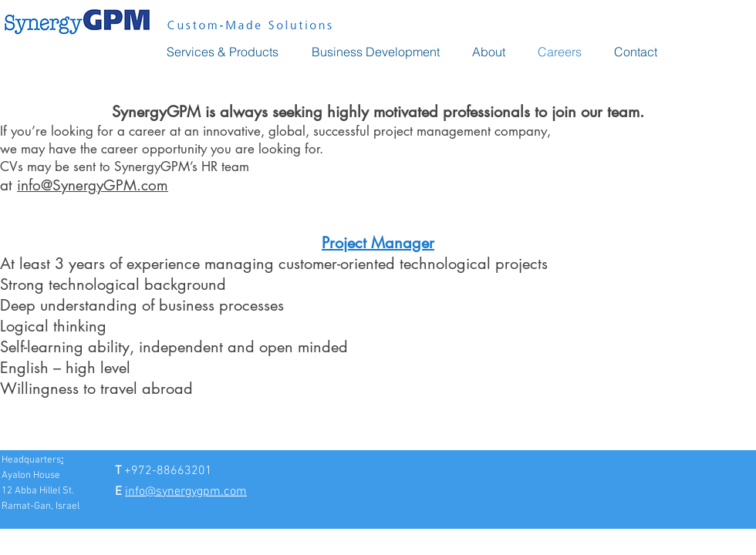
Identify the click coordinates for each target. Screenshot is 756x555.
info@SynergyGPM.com (93, 185)
